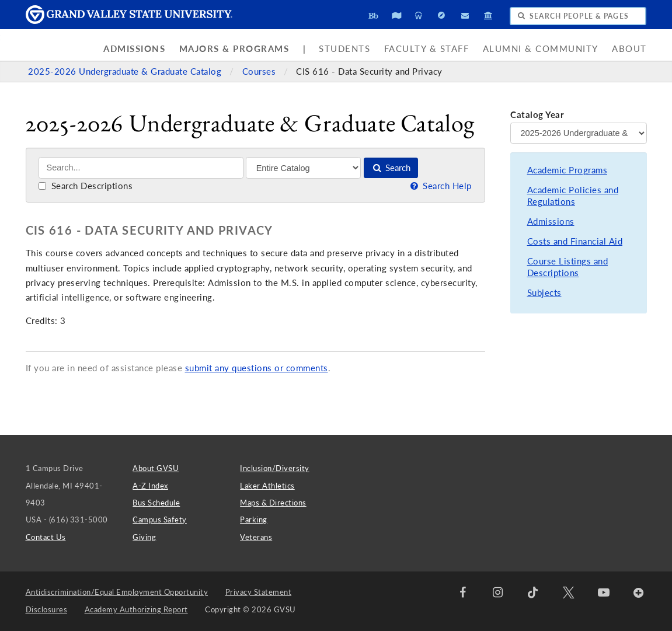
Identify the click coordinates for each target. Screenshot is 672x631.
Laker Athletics (267, 486)
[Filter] (303, 168)
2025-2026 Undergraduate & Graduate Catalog (126, 72)
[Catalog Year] (578, 133)
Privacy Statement (259, 592)
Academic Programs (567, 170)
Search (391, 168)
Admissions (134, 49)
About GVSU (156, 468)
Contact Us (46, 537)
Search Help (440, 186)
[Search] (141, 168)
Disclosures (47, 609)
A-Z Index (150, 486)
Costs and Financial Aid (575, 241)
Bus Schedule (156, 503)
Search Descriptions (86, 186)
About (629, 49)
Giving (144, 537)
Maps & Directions (273, 503)
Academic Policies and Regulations (573, 196)
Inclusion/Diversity (275, 468)
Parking (254, 520)
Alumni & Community (541, 49)
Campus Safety (160, 520)
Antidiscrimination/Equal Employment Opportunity (117, 592)
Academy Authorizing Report (136, 609)
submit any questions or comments (257, 368)
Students (344, 49)
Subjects (544, 293)
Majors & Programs (234, 49)
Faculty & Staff (427, 49)
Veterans (256, 537)
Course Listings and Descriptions (568, 267)
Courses (260, 72)
